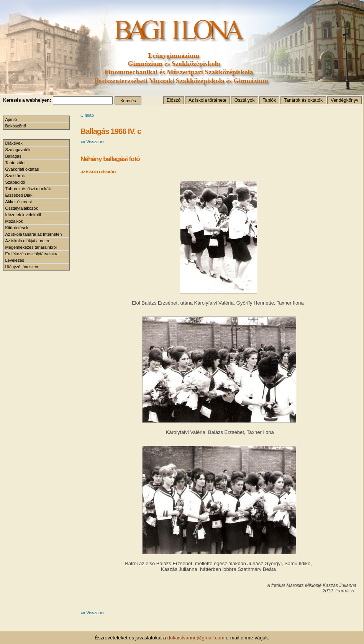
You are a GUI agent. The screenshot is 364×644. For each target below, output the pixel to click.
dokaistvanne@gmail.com (196, 638)
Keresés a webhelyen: (27, 100)
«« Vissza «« (93, 142)
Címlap (87, 115)
